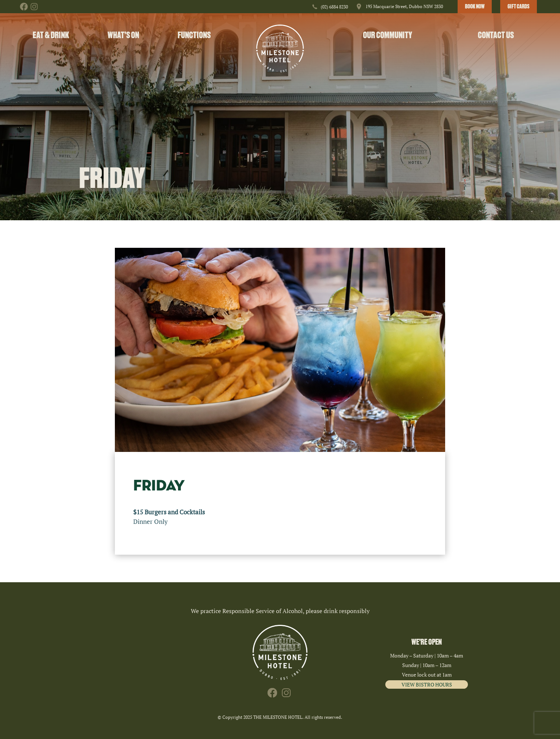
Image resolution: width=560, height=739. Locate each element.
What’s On (123, 35)
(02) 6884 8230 (334, 7)
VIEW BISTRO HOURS (427, 684)
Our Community (388, 35)
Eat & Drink (51, 35)
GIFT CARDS (519, 7)
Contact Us (496, 35)
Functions (194, 35)
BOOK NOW (475, 7)
